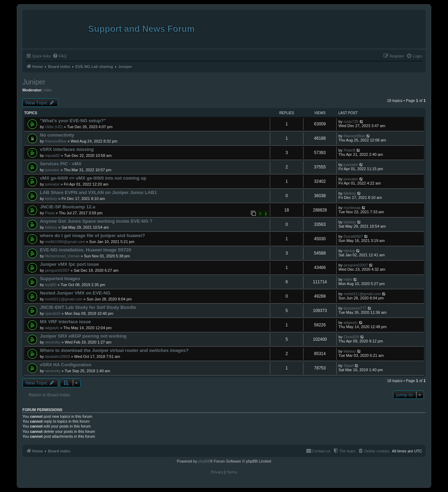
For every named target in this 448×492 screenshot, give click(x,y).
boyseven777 (355, 308)
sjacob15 (53, 313)
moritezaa (352, 208)
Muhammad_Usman (62, 256)
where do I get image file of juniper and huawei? (92, 235)
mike (48, 90)
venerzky (53, 342)
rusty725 (351, 122)
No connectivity (57, 135)
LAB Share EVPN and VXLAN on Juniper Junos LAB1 (98, 192)
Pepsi (50, 213)
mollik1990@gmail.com (65, 242)
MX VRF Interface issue (65, 322)
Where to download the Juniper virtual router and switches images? (114, 350)
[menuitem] (59, 56)
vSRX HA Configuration (66, 365)
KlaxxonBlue (56, 141)
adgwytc (52, 328)
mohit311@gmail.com (64, 299)
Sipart (349, 366)
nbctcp (349, 251)
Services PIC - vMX (61, 164)
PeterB (350, 150)
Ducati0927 (353, 236)
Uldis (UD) (54, 127)
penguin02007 (57, 270)
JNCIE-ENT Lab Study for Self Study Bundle (88, 307)
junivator (52, 170)
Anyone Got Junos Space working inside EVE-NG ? (96, 221)
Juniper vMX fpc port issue (69, 264)
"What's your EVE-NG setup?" (73, 121)
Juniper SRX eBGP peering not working (83, 336)
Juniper (34, 82)
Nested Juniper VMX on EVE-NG (75, 293)
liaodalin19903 (58, 356)
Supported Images (60, 279)
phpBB (204, 461)
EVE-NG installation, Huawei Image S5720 (86, 250)
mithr (348, 279)
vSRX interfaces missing (67, 149)
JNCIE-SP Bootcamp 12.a (68, 207)
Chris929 (351, 337)
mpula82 (52, 155)
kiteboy (51, 199)
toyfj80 (51, 285)
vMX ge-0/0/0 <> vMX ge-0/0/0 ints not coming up (93, 178)
